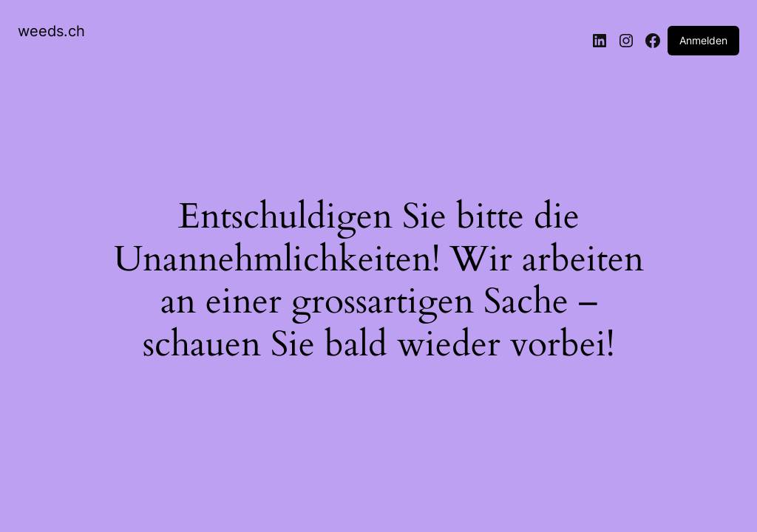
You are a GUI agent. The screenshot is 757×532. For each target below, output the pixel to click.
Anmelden (703, 40)
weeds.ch (51, 31)
